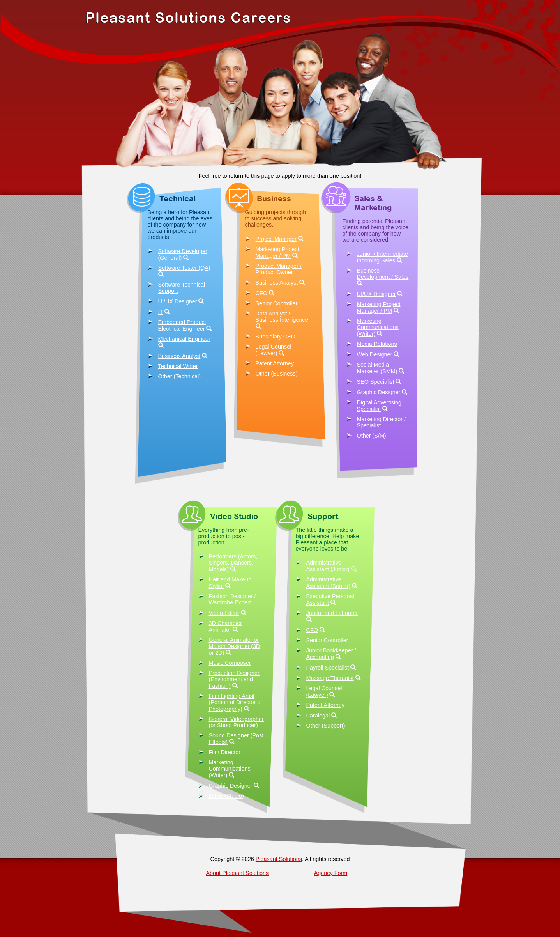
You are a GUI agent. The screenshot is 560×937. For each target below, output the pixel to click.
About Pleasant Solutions (238, 873)
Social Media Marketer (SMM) (377, 368)
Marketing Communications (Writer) (378, 327)
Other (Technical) (180, 376)
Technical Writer (178, 366)
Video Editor (224, 613)
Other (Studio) (226, 796)
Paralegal (318, 716)
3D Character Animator (226, 626)
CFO (261, 293)
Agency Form (331, 873)
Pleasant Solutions (279, 859)
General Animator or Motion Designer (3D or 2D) (235, 646)
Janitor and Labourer (332, 613)
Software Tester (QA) (184, 268)
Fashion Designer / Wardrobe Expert (232, 599)
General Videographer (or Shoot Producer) (236, 722)
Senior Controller (277, 303)
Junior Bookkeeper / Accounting (331, 654)
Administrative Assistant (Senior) (329, 583)
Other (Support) (326, 726)
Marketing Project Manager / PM (277, 252)
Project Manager (276, 239)
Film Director (225, 752)
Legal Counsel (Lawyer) (274, 350)
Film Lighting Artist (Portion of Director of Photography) (236, 702)
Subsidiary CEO (276, 337)
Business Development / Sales (383, 274)
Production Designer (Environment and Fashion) (234, 679)
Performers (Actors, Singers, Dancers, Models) (233, 563)
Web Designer (375, 354)
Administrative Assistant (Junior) (328, 566)
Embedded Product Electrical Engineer (182, 325)
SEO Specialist (376, 382)
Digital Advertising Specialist (379, 406)
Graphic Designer (379, 392)
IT (161, 312)
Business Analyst (179, 356)
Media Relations (377, 344)
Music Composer (230, 663)
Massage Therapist (330, 678)
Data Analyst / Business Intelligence (282, 317)
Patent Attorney (275, 363)
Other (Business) (277, 374)
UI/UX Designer (178, 301)
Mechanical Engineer (184, 339)
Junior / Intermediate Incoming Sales (382, 257)
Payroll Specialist (328, 668)
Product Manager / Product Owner (279, 269)
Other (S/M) (372, 436)
